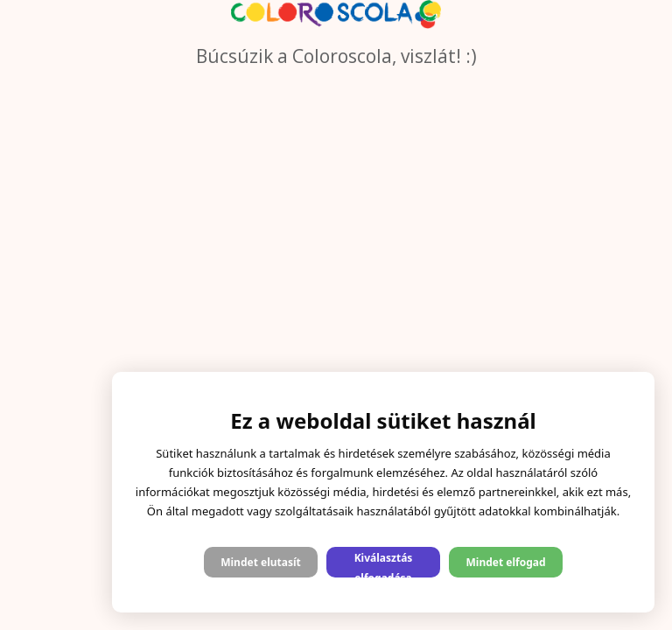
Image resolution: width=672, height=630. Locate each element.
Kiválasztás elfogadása (384, 564)
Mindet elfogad (505, 562)
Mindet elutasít (261, 562)
